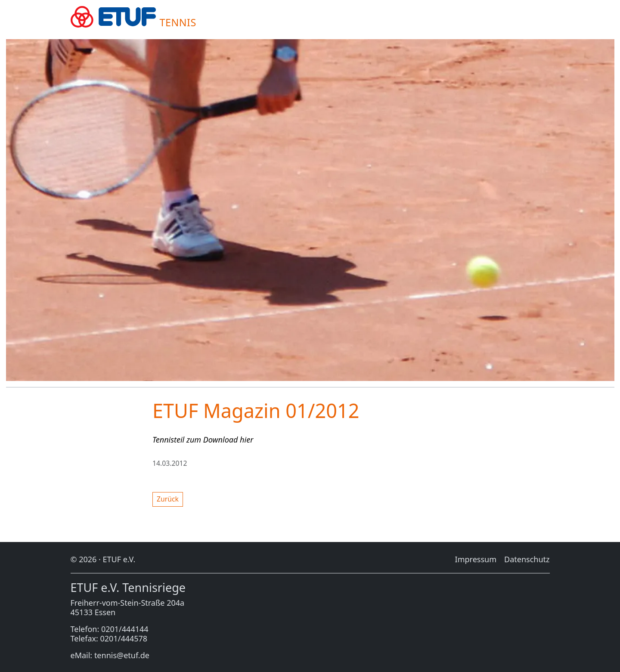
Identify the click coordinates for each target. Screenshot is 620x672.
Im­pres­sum (476, 559)
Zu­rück (168, 499)
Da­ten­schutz (527, 559)
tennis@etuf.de (122, 655)
